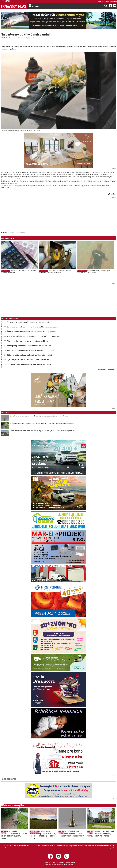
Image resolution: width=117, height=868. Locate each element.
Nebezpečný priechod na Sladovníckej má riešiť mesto (29, 346)
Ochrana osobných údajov (58, 846)
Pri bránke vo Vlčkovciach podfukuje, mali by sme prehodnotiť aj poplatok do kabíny (43, 835)
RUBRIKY (35, 6)
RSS (86, 846)
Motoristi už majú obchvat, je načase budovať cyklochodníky (31, 350)
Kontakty (91, 846)
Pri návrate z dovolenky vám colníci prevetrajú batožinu (29, 322)
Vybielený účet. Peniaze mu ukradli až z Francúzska (28, 360)
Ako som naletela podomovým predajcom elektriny (27, 341)
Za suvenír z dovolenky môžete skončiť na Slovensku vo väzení (55, 272)
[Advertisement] (20, 215)
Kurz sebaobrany (13, 38)
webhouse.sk (68, 865)
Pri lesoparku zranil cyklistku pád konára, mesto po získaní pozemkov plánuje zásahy (42, 423)
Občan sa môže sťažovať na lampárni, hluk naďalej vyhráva (30, 355)
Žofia (115, 1)
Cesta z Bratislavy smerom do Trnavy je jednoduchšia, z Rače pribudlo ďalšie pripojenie (43, 431)
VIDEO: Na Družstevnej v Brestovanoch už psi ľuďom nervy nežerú (33, 336)
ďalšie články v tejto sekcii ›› (107, 370)
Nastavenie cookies (102, 846)
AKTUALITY (4, 38)
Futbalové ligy (34, 831)
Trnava (3, 831)
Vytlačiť (112, 194)
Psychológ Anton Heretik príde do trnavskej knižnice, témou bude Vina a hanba (101, 834)
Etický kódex (72, 846)
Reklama (81, 846)
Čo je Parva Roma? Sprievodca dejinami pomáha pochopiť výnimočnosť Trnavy (40, 416)
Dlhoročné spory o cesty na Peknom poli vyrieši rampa (29, 364)
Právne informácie (43, 846)
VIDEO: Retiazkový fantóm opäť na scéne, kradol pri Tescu (93, 272)
